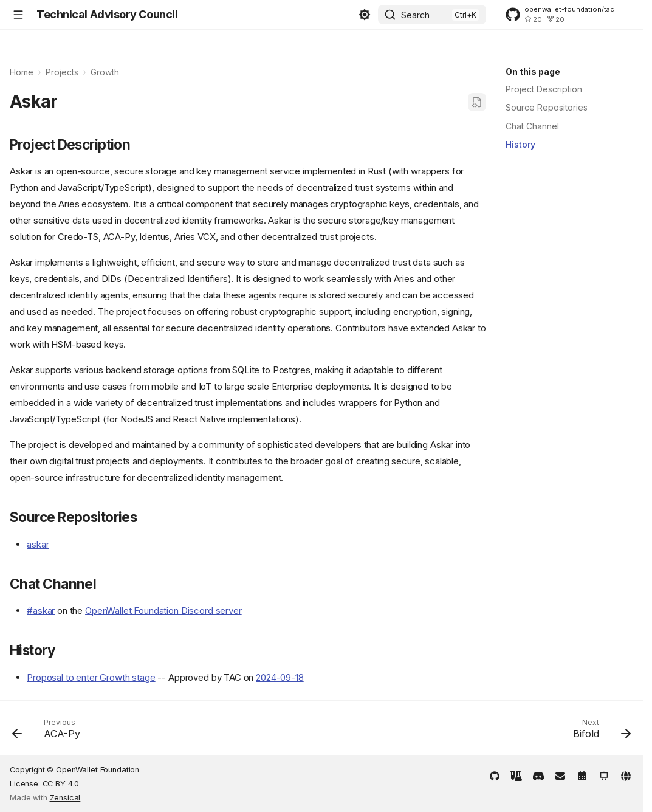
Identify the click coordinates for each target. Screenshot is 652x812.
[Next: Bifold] (598, 732)
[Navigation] (18, 15)
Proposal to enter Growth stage (91, 677)
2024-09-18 (280, 677)
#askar (41, 611)
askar (38, 544)
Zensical (65, 798)
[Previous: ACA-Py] (50, 732)
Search (415, 15)
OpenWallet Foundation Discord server (163, 611)
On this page (533, 71)
